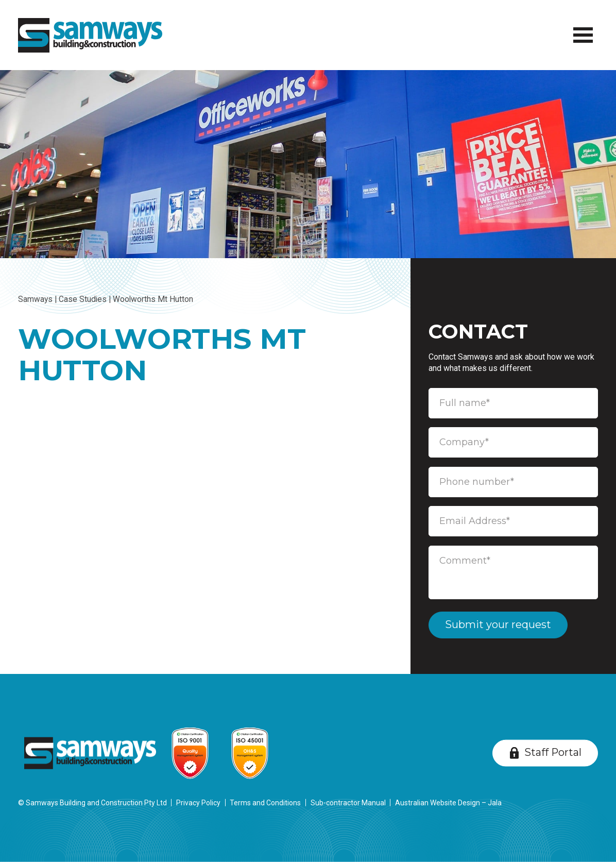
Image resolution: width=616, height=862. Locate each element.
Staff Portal (553, 752)
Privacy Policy (198, 803)
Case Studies (83, 299)
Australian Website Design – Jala (448, 803)
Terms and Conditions (265, 803)
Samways (35, 299)
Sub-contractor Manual (348, 803)
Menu (580, 28)
